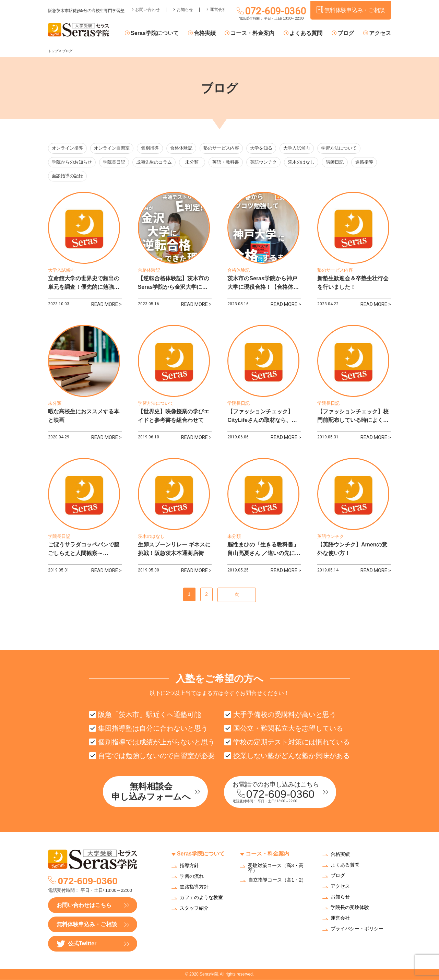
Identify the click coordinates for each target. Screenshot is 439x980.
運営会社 (218, 9)
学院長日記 (114, 162)
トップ (53, 51)
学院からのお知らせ (72, 162)
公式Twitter (76, 944)
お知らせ (185, 9)
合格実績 (206, 34)
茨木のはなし (302, 162)
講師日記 (337, 162)
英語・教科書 (227, 162)
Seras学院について (157, 34)
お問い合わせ (147, 9)
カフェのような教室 (201, 898)
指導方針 (189, 866)
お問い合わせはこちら (84, 905)
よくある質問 (307, 34)
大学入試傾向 (298, 148)
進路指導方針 (194, 887)
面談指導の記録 (67, 176)
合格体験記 (183, 148)
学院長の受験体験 (350, 908)
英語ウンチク (265, 162)
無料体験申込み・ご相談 (87, 925)
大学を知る (263, 148)
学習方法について (340, 148)
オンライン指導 (67, 148)
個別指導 (151, 148)
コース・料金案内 (254, 34)
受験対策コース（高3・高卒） (276, 868)
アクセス (380, 34)
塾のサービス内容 (223, 148)
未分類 (193, 162)
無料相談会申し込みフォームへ (153, 792)
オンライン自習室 (112, 148)
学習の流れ (192, 877)
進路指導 (368, 162)
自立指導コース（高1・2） (277, 881)
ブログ (346, 34)
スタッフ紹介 (194, 908)
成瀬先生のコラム (154, 162)
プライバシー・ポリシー (357, 929)
